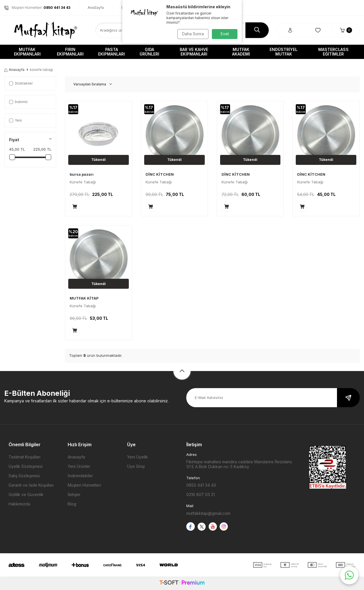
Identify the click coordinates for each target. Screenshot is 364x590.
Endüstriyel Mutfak (284, 52)
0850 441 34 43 (201, 485)
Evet (225, 34)
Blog (72, 504)
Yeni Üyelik (137, 457)
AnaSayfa (96, 8)
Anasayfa (14, 70)
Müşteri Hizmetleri (84, 485)
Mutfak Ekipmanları (27, 52)
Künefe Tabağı (83, 182)
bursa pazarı (82, 174)
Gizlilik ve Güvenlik (26, 494)
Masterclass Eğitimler (333, 52)
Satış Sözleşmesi (24, 476)
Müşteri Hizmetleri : (37, 8)
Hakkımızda (19, 504)
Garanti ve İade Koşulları (31, 485)
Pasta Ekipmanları (111, 52)
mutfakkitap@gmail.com (208, 513)
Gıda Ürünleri (149, 52)
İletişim (74, 494)
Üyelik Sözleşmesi (26, 466)
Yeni (15, 120)
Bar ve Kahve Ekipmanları (194, 52)
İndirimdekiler (80, 476)
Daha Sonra (192, 34)
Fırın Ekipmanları (70, 52)
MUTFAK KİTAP (84, 298)
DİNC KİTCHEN (160, 174)
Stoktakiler (21, 83)
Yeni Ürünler (79, 466)
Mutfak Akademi (241, 52)
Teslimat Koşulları (24, 457)
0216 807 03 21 (200, 494)
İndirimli (18, 102)
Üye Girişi (136, 466)
